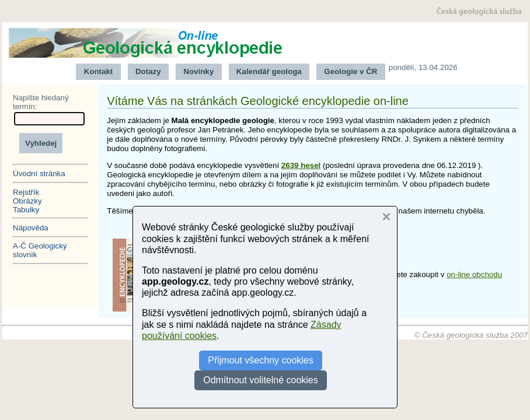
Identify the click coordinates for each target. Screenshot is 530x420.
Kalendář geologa (269, 71)
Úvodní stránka (39, 174)
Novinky (198, 71)
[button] (386, 217)
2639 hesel (301, 165)
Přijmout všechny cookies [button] (261, 360)
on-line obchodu (474, 274)
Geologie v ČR (351, 71)
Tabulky (26, 210)
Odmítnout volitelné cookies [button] (261, 380)
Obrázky (27, 201)
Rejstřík (26, 192)
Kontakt (99, 71)
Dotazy (148, 71)
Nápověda (31, 228)
